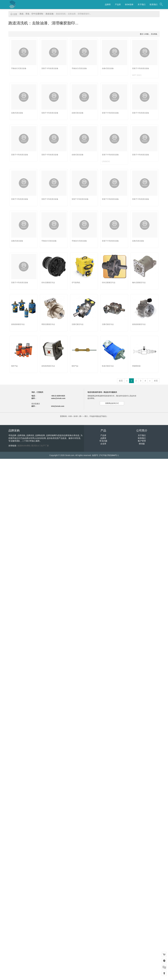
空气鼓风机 (76, 283)
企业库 (103, 444)
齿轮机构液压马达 (18, 324)
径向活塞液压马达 (48, 283)
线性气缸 (15, 366)
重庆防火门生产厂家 (40, 446)
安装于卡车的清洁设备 (50, 68)
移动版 (142, 444)
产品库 (118, 4)
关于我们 (142, 4)
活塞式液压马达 (78, 324)
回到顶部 (164, 973)
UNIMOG (106, 161)
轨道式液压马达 (108, 366)
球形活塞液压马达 (48, 324)
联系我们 (154, 4)
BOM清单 (129, 4)
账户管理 (142, 441)
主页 (14, 14)
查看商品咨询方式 (112, 403)
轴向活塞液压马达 (139, 283)
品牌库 (108, 4)
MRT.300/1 (137, 75)
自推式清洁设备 (108, 68)
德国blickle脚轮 (24, 446)
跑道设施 (50, 14)
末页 (156, 381)
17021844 (111, 455)
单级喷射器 (136, 366)
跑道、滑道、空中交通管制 (31, 14)
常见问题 (103, 441)
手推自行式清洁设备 (19, 68)
